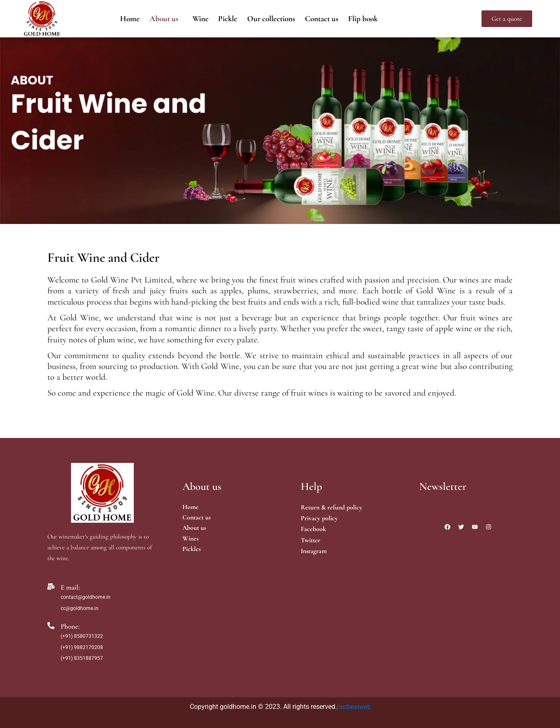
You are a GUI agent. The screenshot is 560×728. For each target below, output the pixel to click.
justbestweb (354, 707)
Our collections (273, 19)
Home (119, 19)
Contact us (328, 19)
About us (156, 19)
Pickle (225, 19)
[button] (158, 19)
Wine (195, 19)
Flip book (373, 19)
